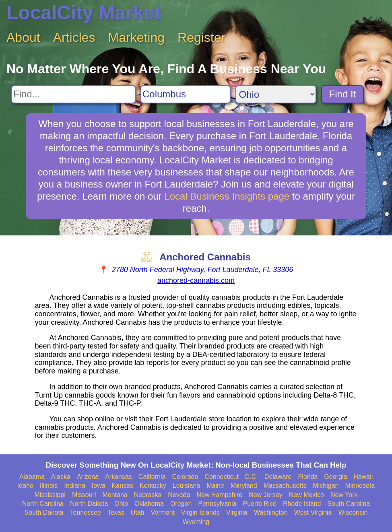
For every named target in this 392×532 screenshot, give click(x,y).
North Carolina (43, 504)
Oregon (181, 504)
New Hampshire (219, 495)
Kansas (123, 486)
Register (201, 37)
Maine (215, 486)
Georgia (335, 477)
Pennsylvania (217, 504)
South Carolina (349, 504)
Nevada (179, 495)
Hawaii (363, 477)
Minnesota (360, 486)
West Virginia (313, 512)
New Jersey (266, 495)
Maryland (244, 486)
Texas (116, 512)
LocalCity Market (84, 13)
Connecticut (222, 477)
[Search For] (73, 94)
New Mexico (306, 495)
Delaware (278, 477)
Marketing (137, 37)
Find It (343, 94)
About (23, 37)
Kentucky (153, 486)
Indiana (75, 486)
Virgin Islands (200, 512)
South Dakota (44, 512)
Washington (271, 512)
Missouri (84, 495)
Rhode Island (302, 504)
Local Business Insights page (227, 196)
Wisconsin (353, 512)
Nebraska (148, 495)
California (152, 477)
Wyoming (196, 522)
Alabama (32, 477)
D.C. (252, 477)
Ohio (121, 504)
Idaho (25, 486)
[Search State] (276, 94)
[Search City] (186, 94)
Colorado (185, 477)
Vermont (163, 512)
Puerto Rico (260, 504)
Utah (138, 512)
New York (344, 495)
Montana (115, 495)
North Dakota (89, 504)
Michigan (326, 486)
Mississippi (50, 495)
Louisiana (187, 486)
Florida (308, 477)
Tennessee (86, 512)
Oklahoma (149, 504)
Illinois (49, 486)
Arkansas (119, 477)
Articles (74, 37)
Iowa (99, 486)
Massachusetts (285, 486)
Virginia (237, 512)
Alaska (61, 477)
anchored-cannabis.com (196, 280)
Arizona (88, 477)
